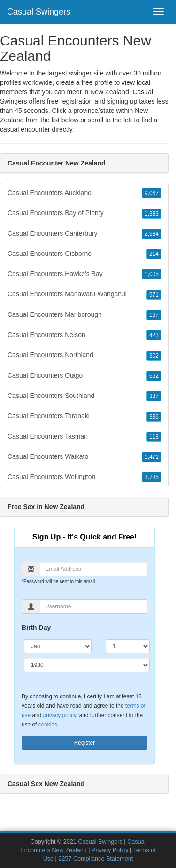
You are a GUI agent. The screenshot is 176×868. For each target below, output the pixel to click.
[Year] (87, 665)
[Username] (94, 606)
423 (154, 335)
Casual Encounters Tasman (84, 437)
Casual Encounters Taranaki (84, 416)
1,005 (152, 274)
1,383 (152, 214)
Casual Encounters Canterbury (84, 234)
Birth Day (36, 628)
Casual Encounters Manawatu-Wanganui (84, 294)
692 (154, 376)
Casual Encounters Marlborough (84, 315)
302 (154, 356)
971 (154, 295)
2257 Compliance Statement (96, 859)
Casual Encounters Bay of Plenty (84, 213)
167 (154, 315)
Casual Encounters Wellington (84, 477)
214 (154, 254)
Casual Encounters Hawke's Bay (84, 274)
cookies (48, 725)
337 (154, 396)
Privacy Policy (110, 850)
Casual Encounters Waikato (84, 457)
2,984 (152, 234)
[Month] (58, 646)
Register (85, 743)
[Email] (94, 569)
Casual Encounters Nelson (84, 335)
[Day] (128, 646)
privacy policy (60, 715)
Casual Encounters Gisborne (84, 254)
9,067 (152, 193)
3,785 (152, 477)
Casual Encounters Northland (84, 355)
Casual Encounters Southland (84, 396)
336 (154, 417)
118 (154, 437)
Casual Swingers (39, 12)
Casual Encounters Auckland (84, 193)
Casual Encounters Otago (84, 376)
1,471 (152, 457)
